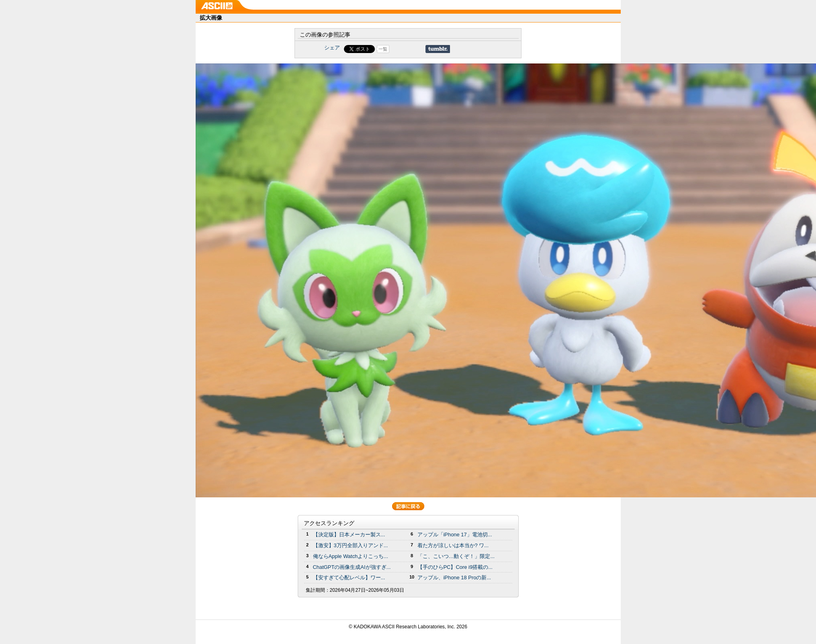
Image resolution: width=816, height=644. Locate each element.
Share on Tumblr (438, 49)
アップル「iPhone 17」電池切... (455, 535)
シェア (332, 48)
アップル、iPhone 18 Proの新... (454, 578)
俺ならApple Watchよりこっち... (351, 556)
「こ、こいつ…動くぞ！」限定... (456, 556)
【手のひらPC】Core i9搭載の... (455, 567)
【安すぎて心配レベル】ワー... (349, 578)
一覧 (383, 49)
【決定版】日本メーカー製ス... (349, 535)
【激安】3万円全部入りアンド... (351, 545)
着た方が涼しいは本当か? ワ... (453, 545)
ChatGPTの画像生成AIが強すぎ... (352, 567)
